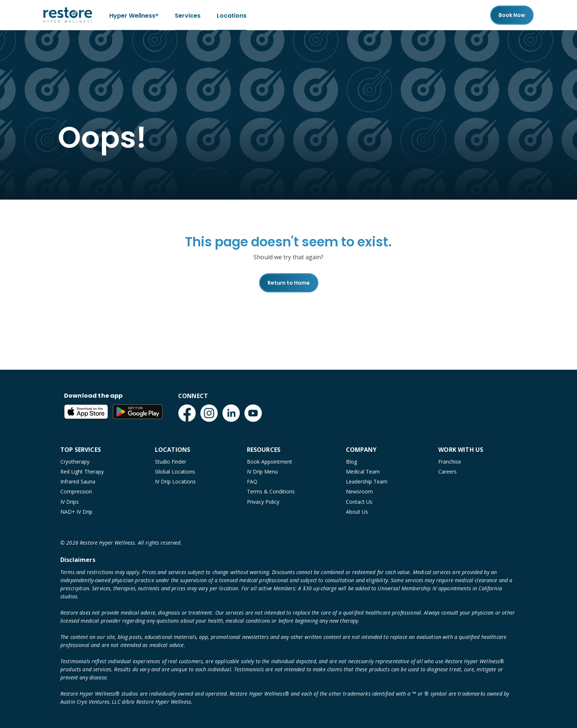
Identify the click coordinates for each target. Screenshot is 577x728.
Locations (232, 15)
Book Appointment (270, 462)
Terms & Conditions (271, 491)
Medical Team (363, 472)
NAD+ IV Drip (76, 512)
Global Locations (175, 472)
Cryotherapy (75, 462)
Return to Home (289, 283)
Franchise (450, 462)
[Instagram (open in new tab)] (209, 413)
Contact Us (359, 502)
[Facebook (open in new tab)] (187, 413)
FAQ (252, 481)
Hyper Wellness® (134, 15)
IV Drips (70, 502)
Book (512, 15)
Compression (76, 491)
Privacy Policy (263, 502)
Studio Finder (171, 462)
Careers (447, 472)
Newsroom (359, 491)
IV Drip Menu (262, 472)
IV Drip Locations (175, 481)
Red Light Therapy (82, 472)
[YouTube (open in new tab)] (253, 413)
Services (188, 15)
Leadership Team (367, 481)
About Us (357, 512)
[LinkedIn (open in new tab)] (231, 413)
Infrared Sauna (78, 481)
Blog (351, 462)
